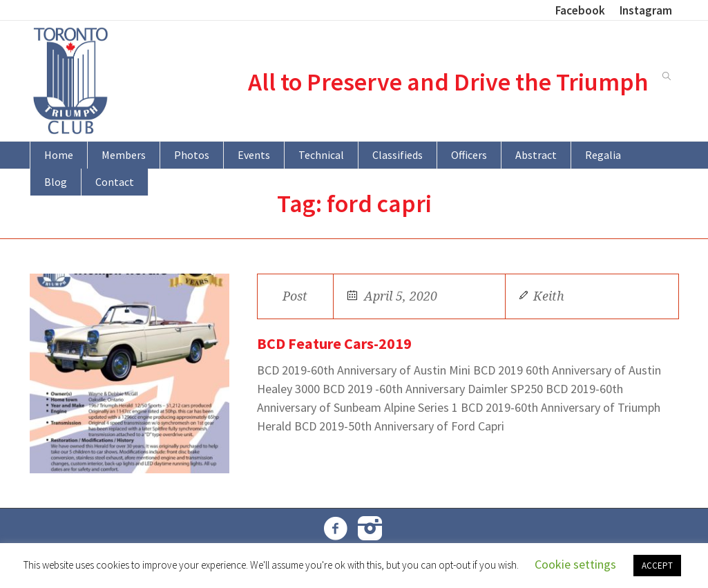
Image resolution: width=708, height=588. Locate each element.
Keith (549, 296)
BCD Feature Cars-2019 (334, 343)
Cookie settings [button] (575, 564)
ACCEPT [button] (657, 566)
